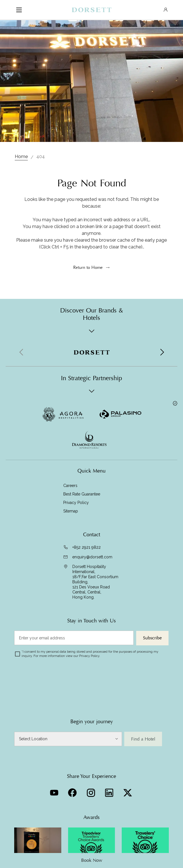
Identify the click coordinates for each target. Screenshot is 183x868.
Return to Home (88, 267)
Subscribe (152, 638)
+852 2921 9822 (87, 547)
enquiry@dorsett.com (92, 557)
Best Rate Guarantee (82, 494)
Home (21, 157)
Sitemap (71, 511)
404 (41, 157)
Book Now (92, 860)
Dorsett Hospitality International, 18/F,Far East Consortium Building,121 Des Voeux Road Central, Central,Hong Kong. (95, 582)
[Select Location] (68, 739)
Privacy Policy (76, 503)
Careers (70, 486)
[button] (162, 352)
